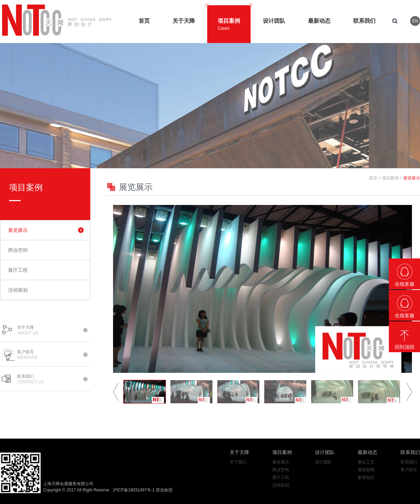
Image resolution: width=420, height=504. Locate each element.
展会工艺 (366, 462)
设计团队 (325, 452)
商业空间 (18, 250)
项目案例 (390, 178)
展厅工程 (18, 270)
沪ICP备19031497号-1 (134, 490)
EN (415, 21)
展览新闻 (366, 470)
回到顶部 (405, 347)
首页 (373, 178)
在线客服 (405, 284)
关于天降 (239, 452)
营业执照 (164, 490)
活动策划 (18, 290)
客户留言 (409, 470)
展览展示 (18, 230)
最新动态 (367, 452)
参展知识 (366, 477)
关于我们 (238, 462)
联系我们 (410, 452)
